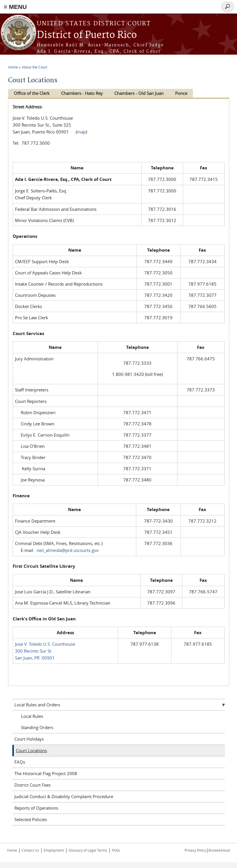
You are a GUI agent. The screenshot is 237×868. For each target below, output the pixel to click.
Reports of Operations (36, 808)
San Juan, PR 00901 (35, 658)
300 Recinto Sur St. (34, 651)
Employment (54, 850)
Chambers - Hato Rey (83, 93)
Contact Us (30, 850)
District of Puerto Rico (87, 35)
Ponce (185, 93)
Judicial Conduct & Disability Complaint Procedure (64, 796)
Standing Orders (37, 727)
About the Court (35, 67)
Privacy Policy (195, 850)
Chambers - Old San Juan (142, 93)
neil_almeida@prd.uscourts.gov (68, 550)
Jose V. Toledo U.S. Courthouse (45, 644)
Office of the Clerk (32, 93)
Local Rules (32, 716)
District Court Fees (33, 785)
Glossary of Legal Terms (88, 850)
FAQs (20, 762)
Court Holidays (29, 739)
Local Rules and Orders (37, 705)
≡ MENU (15, 7)
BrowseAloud (219, 850)
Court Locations (31, 750)
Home (13, 67)
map (81, 132)
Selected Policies (31, 819)
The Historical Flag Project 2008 (46, 773)
